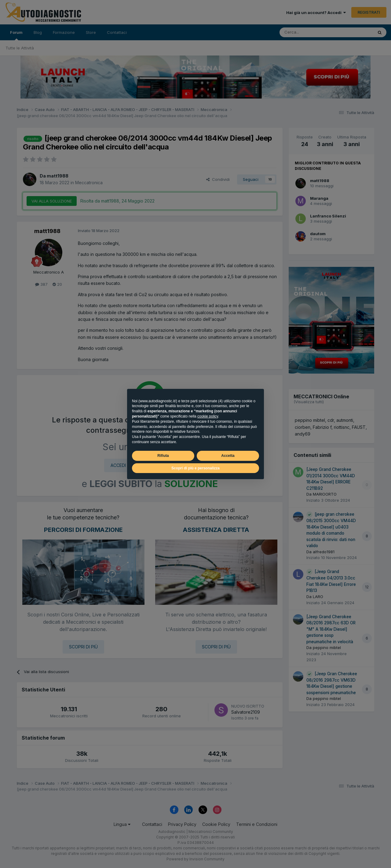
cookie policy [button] (208, 416)
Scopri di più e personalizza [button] (195, 468)
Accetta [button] (228, 456)
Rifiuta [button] (163, 456)
